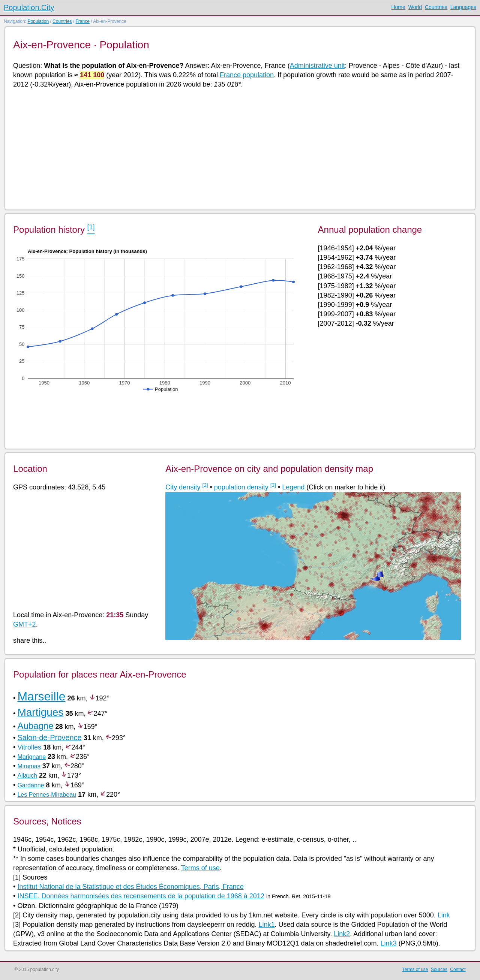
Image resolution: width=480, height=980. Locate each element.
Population (38, 21)
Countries (436, 7)
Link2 (342, 934)
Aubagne (35, 726)
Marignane (31, 757)
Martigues (40, 712)
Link (444, 915)
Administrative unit (317, 66)
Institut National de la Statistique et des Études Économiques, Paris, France (130, 887)
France (82, 21)
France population (247, 75)
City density (183, 487)
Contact (458, 970)
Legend (293, 487)
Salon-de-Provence (49, 738)
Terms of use (200, 868)
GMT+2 (25, 624)
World (415, 7)
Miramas (29, 766)
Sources (439, 970)
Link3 (389, 943)
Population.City (29, 7)
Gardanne (31, 785)
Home (398, 7)
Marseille (41, 696)
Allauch (27, 776)
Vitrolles (29, 747)
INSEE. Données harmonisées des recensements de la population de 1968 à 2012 (141, 896)
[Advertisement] (238, 148)
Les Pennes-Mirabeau (47, 795)
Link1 (266, 925)
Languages (463, 7)
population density (241, 487)
